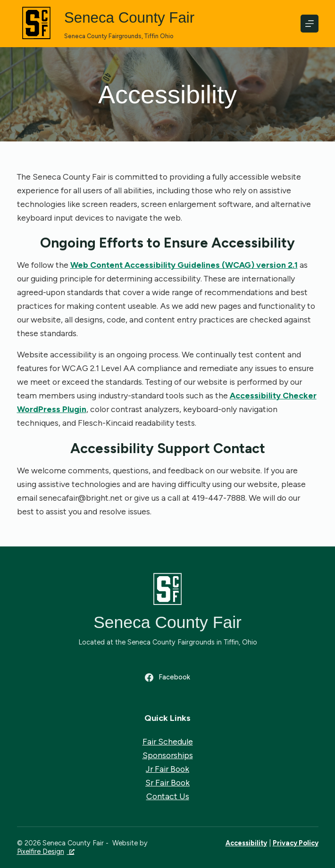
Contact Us (168, 796)
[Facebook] (167, 678)
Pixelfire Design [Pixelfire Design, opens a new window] (46, 851)
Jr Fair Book (167, 769)
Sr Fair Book (167, 782)
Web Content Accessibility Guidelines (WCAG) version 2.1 (184, 265)
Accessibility (246, 843)
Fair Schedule (168, 741)
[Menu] (310, 24)
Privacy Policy (296, 843)
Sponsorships (168, 755)
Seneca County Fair (131, 18)
